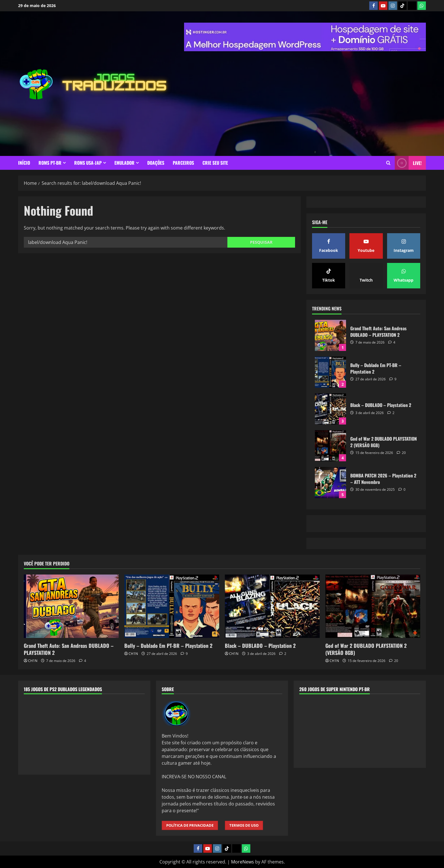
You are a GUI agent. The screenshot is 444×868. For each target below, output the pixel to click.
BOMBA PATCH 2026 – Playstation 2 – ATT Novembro (330, 483)
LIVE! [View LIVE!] (408, 163)
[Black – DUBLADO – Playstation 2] (272, 606)
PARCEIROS (183, 163)
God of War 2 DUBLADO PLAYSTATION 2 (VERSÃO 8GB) (330, 446)
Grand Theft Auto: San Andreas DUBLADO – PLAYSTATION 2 (330, 335)
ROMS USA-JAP (88, 163)
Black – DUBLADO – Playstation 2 (330, 409)
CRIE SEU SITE (215, 163)
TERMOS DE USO (244, 825)
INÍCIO (24, 163)
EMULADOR (124, 163)
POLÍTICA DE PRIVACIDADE (190, 825)
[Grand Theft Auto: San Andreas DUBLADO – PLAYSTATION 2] (71, 606)
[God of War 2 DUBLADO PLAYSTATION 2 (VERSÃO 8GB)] (373, 606)
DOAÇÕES (156, 163)
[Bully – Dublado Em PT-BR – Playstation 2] (172, 606)
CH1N (33, 661)
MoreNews (243, 862)
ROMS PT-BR (50, 163)
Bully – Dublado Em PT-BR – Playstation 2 (330, 372)
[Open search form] (388, 163)
